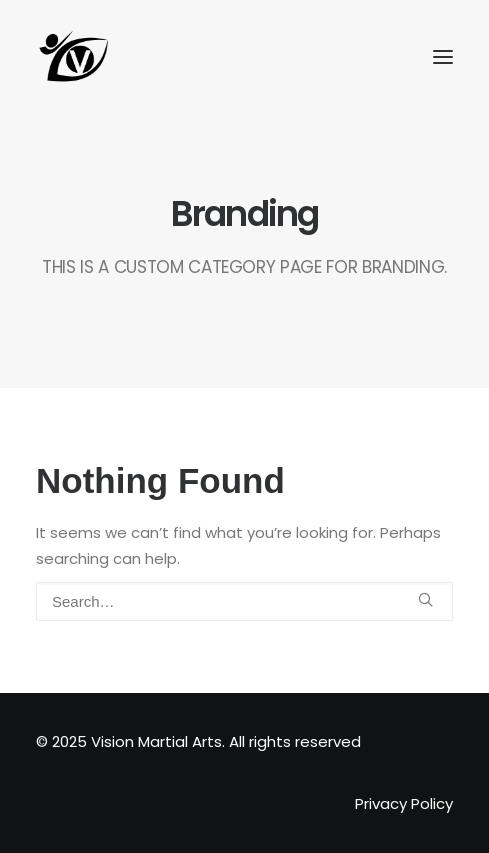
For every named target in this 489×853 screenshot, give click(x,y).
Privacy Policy (404, 803)
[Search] (244, 601)
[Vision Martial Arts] (74, 57)
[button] (425, 599)
